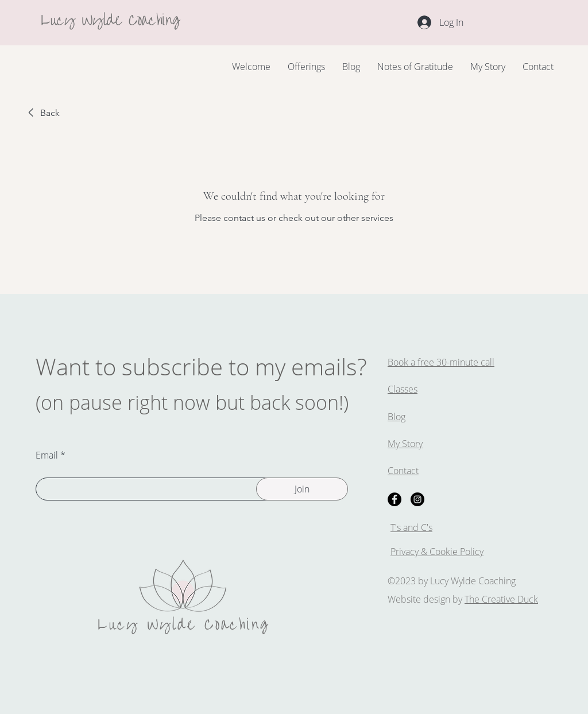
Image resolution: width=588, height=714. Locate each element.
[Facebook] (394, 499)
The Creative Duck (501, 599)
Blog (396, 417)
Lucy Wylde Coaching (111, 18)
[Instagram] (417, 499)
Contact (403, 471)
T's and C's (411, 527)
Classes (403, 389)
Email (47, 455)
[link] (42, 113)
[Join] (302, 489)
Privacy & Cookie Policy (437, 552)
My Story (405, 444)
